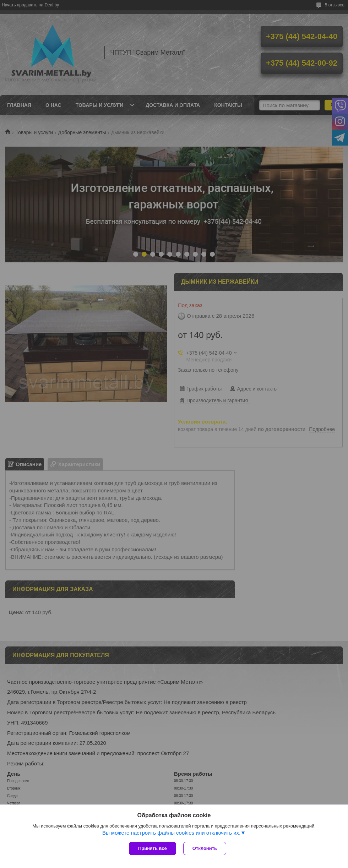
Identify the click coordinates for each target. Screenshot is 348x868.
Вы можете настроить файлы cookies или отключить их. (171, 833)
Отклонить (205, 848)
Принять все (153, 848)
